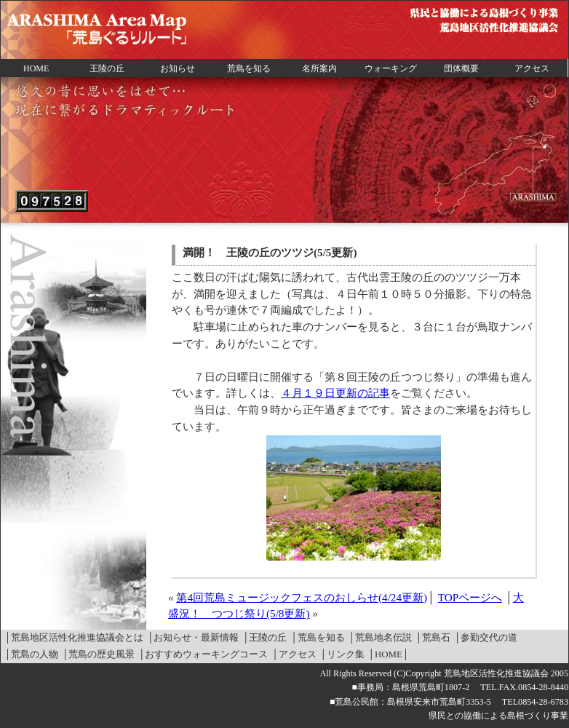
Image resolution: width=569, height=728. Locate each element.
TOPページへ (470, 597)
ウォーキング (391, 68)
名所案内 (319, 68)
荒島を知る (249, 68)
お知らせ (178, 68)
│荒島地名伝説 (380, 637)
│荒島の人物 (31, 654)
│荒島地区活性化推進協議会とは (74, 637)
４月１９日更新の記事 (335, 393)
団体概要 (461, 68)
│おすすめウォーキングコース (203, 654)
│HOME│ (389, 654)
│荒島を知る (317, 637)
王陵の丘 (107, 68)
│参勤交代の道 (486, 637)
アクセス (532, 68)
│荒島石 (433, 637)
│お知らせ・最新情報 (193, 637)
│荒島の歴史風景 (98, 654)
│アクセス (294, 654)
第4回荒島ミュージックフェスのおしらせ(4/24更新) (302, 597)
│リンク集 (342, 654)
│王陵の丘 (264, 637)
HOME (36, 68)
